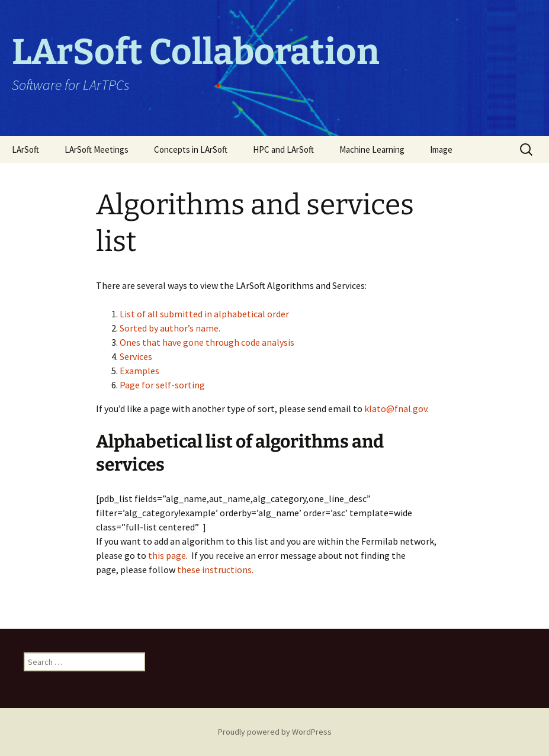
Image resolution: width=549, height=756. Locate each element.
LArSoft (25, 149)
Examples (139, 371)
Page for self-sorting (162, 385)
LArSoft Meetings (97, 149)
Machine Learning (372, 149)
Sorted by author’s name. (170, 328)
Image (441, 149)
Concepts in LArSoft (191, 149)
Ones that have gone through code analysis (207, 342)
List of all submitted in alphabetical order (204, 314)
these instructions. (215, 570)
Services (136, 356)
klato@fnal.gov (395, 408)
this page (167, 555)
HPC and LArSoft (283, 149)
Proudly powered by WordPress (275, 732)
